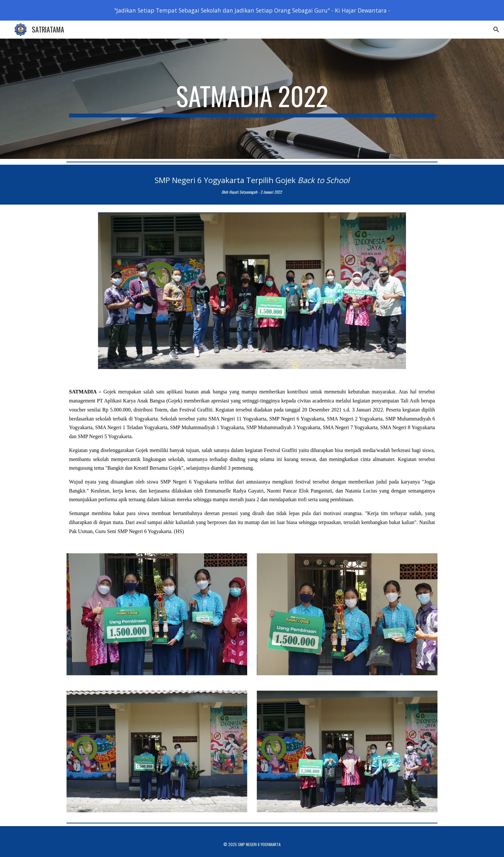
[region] (252, 10)
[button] (496, 30)
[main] (252, 99)
